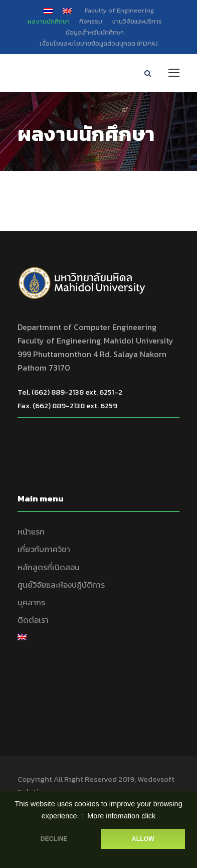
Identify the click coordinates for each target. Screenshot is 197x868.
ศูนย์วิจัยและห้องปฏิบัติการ (61, 585)
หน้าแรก (31, 532)
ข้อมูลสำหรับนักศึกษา (95, 32)
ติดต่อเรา (33, 620)
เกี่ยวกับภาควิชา (44, 549)
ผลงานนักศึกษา (49, 21)
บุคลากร (31, 602)
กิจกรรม (91, 21)
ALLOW (143, 839)
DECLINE (54, 839)
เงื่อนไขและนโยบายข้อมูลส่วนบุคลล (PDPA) (99, 43)
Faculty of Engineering (119, 10)
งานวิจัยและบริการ (137, 21)
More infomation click (121, 816)
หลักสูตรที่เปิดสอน (49, 567)
